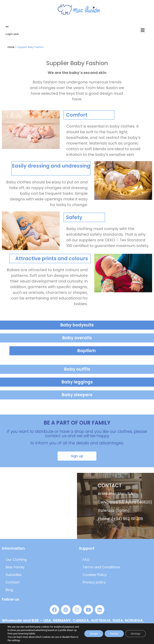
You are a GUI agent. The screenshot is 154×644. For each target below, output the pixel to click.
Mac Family (15, 567)
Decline (114, 634)
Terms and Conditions (101, 567)
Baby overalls (77, 338)
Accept (93, 634)
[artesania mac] (38, 506)
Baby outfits (77, 369)
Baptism (86, 351)
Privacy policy (94, 582)
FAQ (86, 560)
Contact (13, 582)
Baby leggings (77, 382)
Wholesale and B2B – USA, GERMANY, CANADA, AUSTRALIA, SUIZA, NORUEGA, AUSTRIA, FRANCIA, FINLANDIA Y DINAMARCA (73, 623)
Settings (135, 634)
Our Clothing (16, 560)
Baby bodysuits (77, 325)
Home (11, 47)
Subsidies (14, 575)
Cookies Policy (95, 575)
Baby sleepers (77, 395)
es (7, 26)
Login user (12, 34)
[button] (143, 30)
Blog (9, 590)
